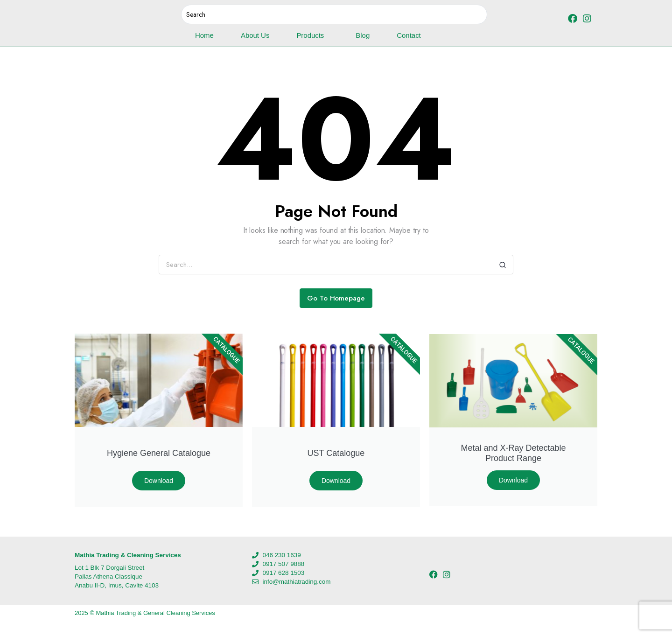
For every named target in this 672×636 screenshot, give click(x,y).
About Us (255, 35)
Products (312, 35)
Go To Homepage (336, 298)
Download (159, 481)
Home (204, 35)
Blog (363, 35)
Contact (409, 35)
